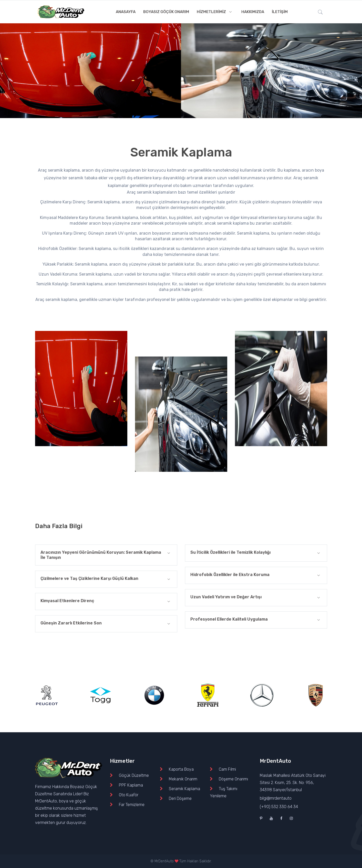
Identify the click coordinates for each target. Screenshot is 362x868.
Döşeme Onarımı (233, 779)
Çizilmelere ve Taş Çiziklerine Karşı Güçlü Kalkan (106, 579)
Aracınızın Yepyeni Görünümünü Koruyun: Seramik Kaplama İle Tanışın (106, 555)
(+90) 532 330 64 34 (279, 807)
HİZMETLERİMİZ (215, 12)
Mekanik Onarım (183, 779)
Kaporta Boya (181, 769)
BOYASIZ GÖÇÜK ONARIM (166, 12)
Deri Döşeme (180, 798)
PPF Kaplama (131, 785)
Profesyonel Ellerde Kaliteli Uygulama (256, 620)
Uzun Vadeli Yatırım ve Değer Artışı (256, 598)
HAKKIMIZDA (253, 12)
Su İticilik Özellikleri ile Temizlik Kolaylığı (256, 553)
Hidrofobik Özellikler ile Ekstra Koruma (256, 575)
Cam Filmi (227, 769)
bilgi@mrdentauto (276, 798)
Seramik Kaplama (184, 789)
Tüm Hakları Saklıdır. (195, 861)
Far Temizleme (132, 805)
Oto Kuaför (129, 795)
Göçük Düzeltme (134, 775)
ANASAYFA (126, 12)
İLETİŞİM (280, 12)
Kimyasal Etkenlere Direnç (106, 602)
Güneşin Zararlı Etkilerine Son (106, 624)
